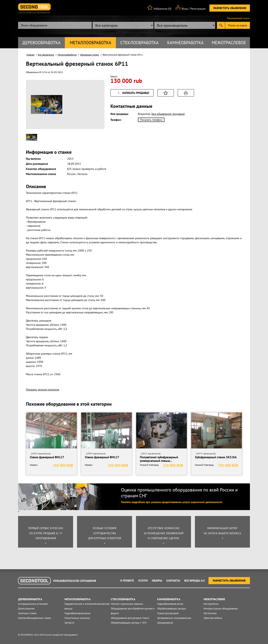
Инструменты (211, 604)
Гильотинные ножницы (77, 618)
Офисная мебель (213, 618)
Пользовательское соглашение (75, 581)
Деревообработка (41, 43)
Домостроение (26, 609)
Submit (221, 25)
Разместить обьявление (230, 8)
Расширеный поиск (239, 18)
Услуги (143, 581)
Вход (185, 9)
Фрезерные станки (90, 55)
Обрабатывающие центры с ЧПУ (129, 623)
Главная (30, 55)
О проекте (127, 581)
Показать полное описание (43, 390)
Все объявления (46, 55)
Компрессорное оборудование (221, 609)
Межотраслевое (229, 43)
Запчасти (69, 623)
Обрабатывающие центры (172, 609)
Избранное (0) (162, 9)
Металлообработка (90, 43)
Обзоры (157, 581)
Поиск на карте (238, 25)
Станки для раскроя (168, 613)
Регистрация (198, 9)
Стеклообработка (139, 43)
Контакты (173, 581)
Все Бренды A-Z (195, 581)
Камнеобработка (185, 43)
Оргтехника (210, 613)
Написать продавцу (133, 93)
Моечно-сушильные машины (127, 604)
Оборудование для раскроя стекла (130, 618)
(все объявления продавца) (168, 114)
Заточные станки (27, 613)
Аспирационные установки (33, 604)
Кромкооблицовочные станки (34, 618)
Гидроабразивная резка (77, 613)
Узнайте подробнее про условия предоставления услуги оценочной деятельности (172, 502)
